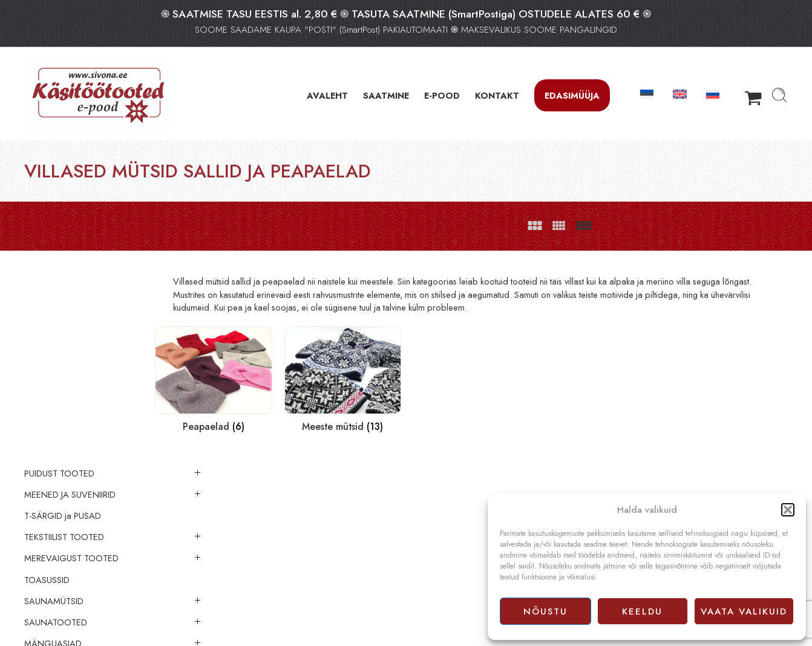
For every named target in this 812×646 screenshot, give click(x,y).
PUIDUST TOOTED (59, 285)
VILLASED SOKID (68, 498)
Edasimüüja (572, 95)
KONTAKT (497, 95)
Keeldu (642, 611)
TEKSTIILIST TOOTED (64, 349)
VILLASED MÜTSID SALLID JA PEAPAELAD (95, 526)
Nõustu (545, 611)
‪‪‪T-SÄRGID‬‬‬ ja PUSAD (63, 328)
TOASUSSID (47, 392)
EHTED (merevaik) (58, 595)
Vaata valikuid (744, 611)
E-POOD (442, 95)
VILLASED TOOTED (61, 477)
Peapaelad (69, 552)
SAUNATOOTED (56, 434)
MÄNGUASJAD (53, 455)
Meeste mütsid (75, 573)
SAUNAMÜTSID (54, 413)
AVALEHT (327, 95)
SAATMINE (386, 95)
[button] (788, 510)
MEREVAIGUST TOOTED (71, 371)
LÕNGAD (43, 616)
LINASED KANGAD (61, 638)
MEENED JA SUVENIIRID (70, 306)
